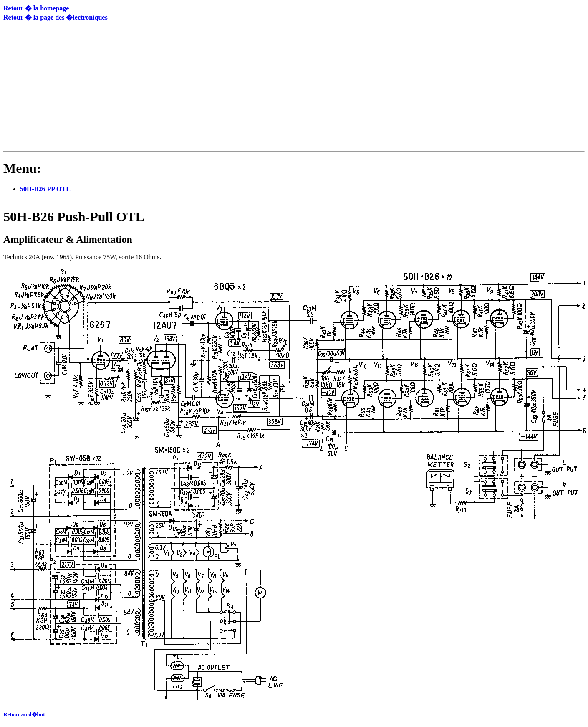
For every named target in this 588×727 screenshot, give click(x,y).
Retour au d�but (24, 714)
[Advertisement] (115, 88)
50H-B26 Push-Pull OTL (74, 217)
